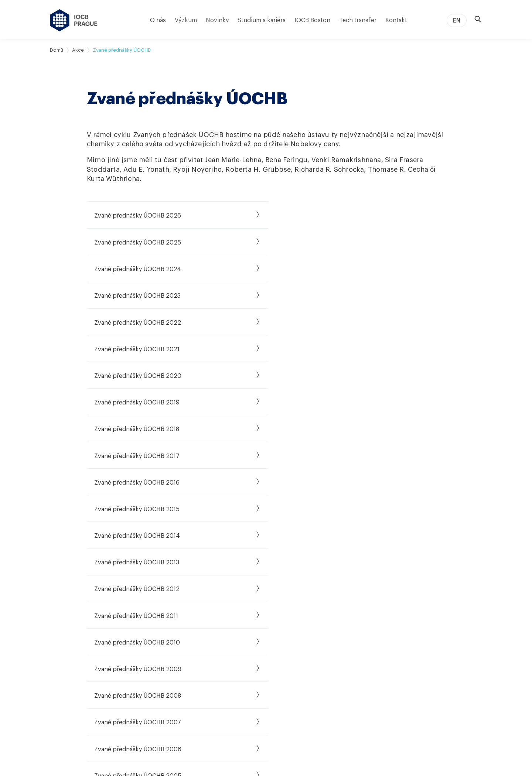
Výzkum (186, 20)
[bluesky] (431, 631)
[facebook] (431, 595)
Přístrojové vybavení (151, 626)
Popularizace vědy (377, 667)
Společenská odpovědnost (83, 667)
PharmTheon (300, 657)
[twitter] (451, 595)
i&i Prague (297, 636)
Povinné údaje (67, 677)
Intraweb (366, 688)
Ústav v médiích (69, 657)
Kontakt (396, 20)
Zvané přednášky (376, 626)
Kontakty (366, 708)
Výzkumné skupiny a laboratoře (165, 605)
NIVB (132, 677)
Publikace (138, 615)
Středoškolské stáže (243, 646)
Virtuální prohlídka (72, 688)
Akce (78, 50)
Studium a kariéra (262, 20)
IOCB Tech (298, 626)
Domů (57, 50)
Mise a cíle (62, 615)
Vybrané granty (145, 636)
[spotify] (470, 613)
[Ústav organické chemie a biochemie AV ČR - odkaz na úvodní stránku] (74, 20)
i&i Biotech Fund (304, 646)
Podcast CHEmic (375, 657)
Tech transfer (358, 20)
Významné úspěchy (74, 636)
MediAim (137, 657)
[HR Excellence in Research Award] (453, 687)
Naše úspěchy (301, 615)
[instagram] (431, 613)
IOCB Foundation (306, 667)
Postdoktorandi (237, 636)
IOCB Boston (312, 20)
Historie (59, 626)
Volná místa (232, 615)
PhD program (234, 626)
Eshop (362, 677)
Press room (369, 698)
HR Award (229, 657)
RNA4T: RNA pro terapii (154, 667)
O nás (158, 20)
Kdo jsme (61, 605)
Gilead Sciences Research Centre (167, 646)
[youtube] (451, 613)
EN (457, 21)
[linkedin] (470, 595)
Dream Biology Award (381, 646)
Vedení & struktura (72, 646)
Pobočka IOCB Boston (77, 698)
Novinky (217, 20)
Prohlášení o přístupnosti (384, 742)
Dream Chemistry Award (385, 636)
